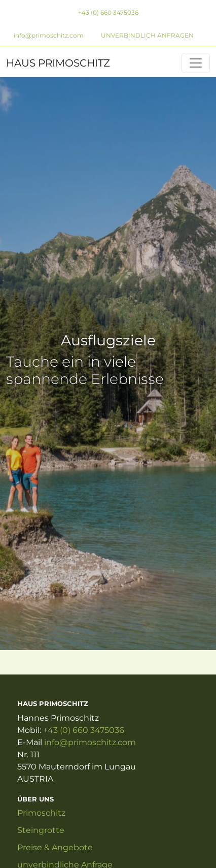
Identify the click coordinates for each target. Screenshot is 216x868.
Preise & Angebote (55, 847)
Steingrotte (41, 830)
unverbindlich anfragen (147, 35)
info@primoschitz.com (49, 35)
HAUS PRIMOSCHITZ (58, 63)
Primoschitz (41, 813)
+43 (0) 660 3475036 (108, 12)
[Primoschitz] (196, 63)
